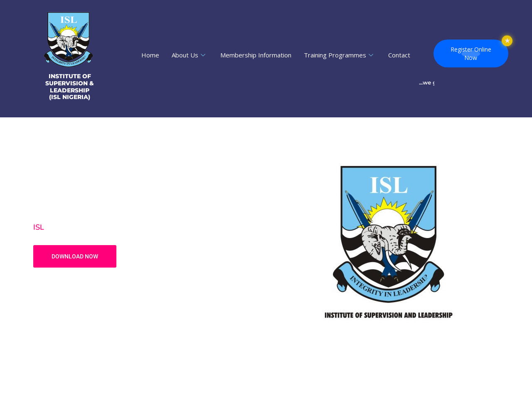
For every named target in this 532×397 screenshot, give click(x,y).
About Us (188, 55)
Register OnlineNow (471, 53)
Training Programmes (339, 55)
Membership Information (256, 55)
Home (150, 55)
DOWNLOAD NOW (75, 256)
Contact (399, 55)
